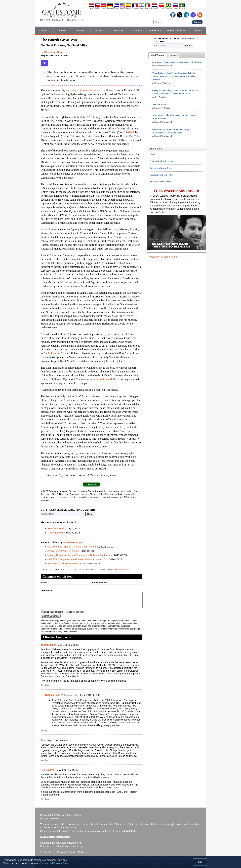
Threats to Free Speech (160, 182)
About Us (44, 30)
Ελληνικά (116, 8)
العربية (92, 8)
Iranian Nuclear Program (162, 161)
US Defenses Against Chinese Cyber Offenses (73, 547)
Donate (119, 30)
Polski (162, 8)
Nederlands (154, 8)
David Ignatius (52, 353)
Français (135, 8)
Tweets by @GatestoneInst (162, 257)
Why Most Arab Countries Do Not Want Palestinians (176, 62)
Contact (197, 30)
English (123, 8)
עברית (141, 8)
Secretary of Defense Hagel (81, 90)
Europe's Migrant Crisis (161, 168)
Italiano (147, 8)
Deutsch (110, 8)
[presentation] (158, 55)
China (153, 154)
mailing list (124, 569)
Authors (100, 30)
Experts (82, 30)
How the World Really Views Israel (67, 563)
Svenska (182, 8)
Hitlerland (128, 132)
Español (129, 8)
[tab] (158, 55)
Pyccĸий (175, 8)
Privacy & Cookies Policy (71, 852)
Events (63, 30)
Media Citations (176, 30)
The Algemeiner (56, 533)
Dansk (104, 8)
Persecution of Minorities (162, 175)
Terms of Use (48, 852)
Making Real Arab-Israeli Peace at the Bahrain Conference (80, 555)
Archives (137, 30)
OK (200, 862)
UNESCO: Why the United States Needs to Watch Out (77, 559)
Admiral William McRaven (105, 379)
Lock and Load (159, 104)
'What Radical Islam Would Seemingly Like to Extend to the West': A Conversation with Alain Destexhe (174, 76)
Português (168, 8)
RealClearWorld (56, 528)
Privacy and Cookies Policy (55, 863)
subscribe (77, 569)
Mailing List (156, 30)
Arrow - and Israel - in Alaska (63, 551)
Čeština (98, 8)
